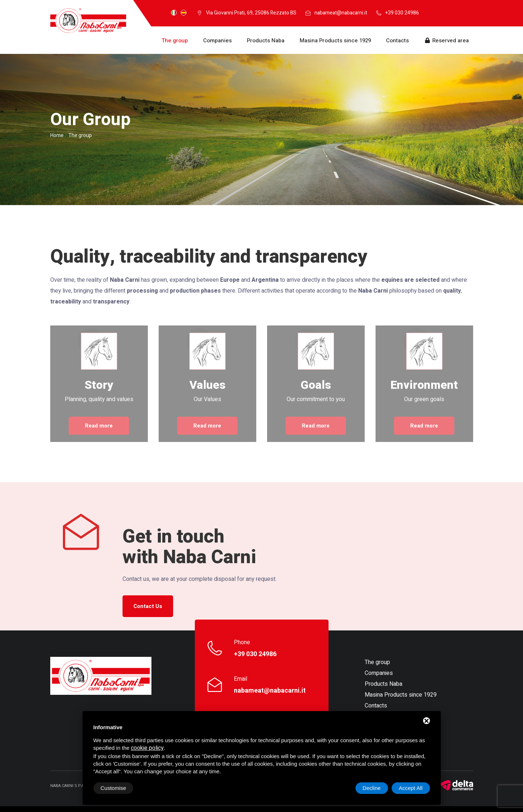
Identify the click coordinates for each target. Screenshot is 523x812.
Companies (217, 41)
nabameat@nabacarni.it (341, 13)
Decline (372, 788)
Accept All (411, 788)
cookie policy (147, 748)
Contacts (397, 41)
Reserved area (446, 41)
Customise (113, 788)
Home (57, 135)
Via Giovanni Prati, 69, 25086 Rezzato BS (251, 13)
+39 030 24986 (402, 13)
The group (175, 41)
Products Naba (266, 41)
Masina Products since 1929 (335, 41)
